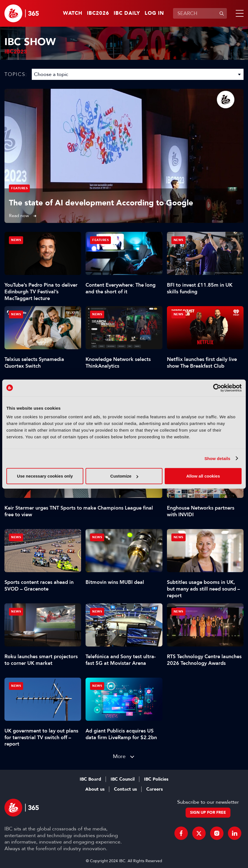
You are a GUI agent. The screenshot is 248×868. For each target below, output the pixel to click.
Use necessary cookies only (45, 476)
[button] (239, 13)
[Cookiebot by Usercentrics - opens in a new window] (217, 388)
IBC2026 (98, 13)
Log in (154, 13)
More (119, 756)
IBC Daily (127, 13)
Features (19, 188)
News (16, 240)
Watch (73, 13)
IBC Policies (156, 779)
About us (95, 789)
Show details (217, 458)
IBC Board (90, 779)
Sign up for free (208, 812)
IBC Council (123, 779)
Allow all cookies (203, 476)
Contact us (125, 789)
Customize (124, 476)
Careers (155, 789)
